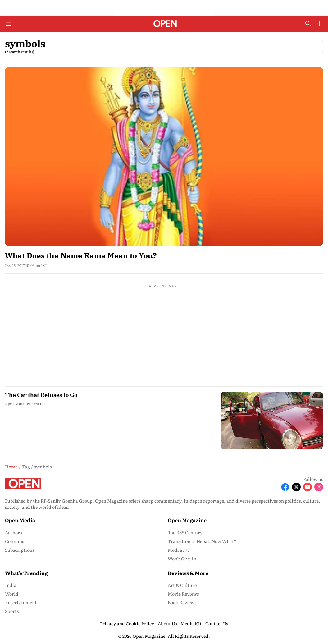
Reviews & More (188, 573)
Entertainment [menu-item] (21, 602)
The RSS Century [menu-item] (185, 532)
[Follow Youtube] (307, 487)
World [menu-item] (12, 594)
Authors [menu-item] (13, 532)
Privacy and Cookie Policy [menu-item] (127, 623)
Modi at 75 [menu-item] (179, 550)
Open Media (20, 520)
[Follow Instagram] (319, 487)
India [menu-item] (11, 585)
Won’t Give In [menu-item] (182, 559)
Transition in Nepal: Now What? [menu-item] (202, 541)
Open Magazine (187, 520)
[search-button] (308, 24)
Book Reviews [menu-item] (182, 602)
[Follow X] (296, 487)
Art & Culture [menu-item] (182, 585)
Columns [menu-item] (14, 541)
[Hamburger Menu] (9, 24)
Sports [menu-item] (12, 611)
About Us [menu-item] (167, 623)
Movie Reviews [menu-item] (183, 594)
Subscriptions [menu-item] (20, 550)
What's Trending (26, 573)
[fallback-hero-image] (164, 157)
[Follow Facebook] (285, 487)
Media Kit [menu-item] (191, 623)
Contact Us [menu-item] (217, 623)
